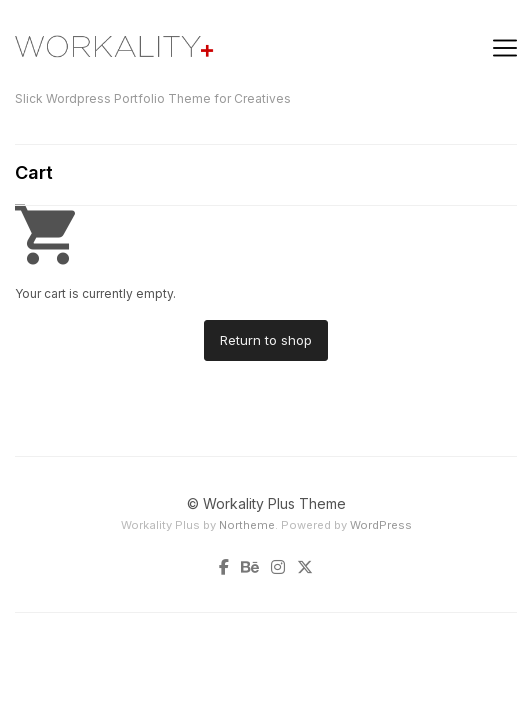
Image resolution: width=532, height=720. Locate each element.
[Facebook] (227, 568)
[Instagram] (278, 568)
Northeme (247, 525)
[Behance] (250, 568)
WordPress (381, 525)
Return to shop (266, 340)
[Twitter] (302, 568)
